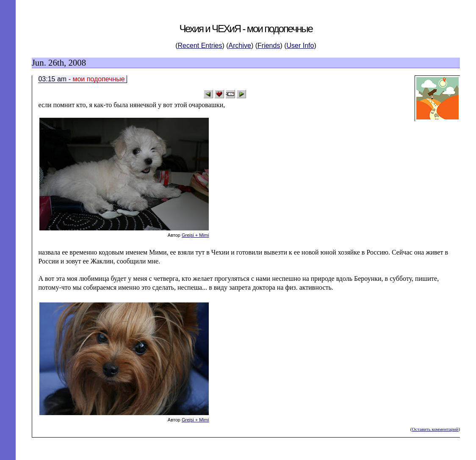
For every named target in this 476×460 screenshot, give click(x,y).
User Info (300, 46)
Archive (240, 46)
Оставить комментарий (435, 429)
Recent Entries (200, 46)
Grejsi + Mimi (195, 235)
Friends (269, 46)
